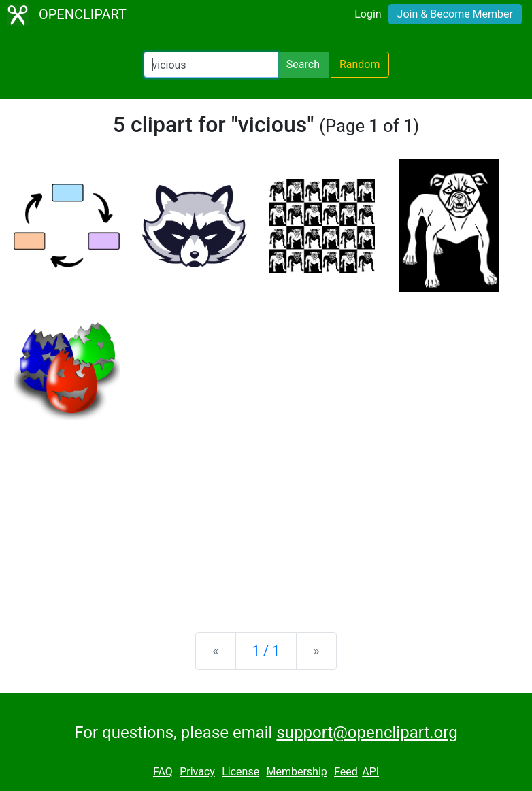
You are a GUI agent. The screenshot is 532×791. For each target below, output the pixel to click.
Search (303, 64)
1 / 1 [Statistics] (266, 651)
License (240, 772)
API (370, 772)
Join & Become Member (455, 14)
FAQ (163, 772)
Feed (346, 772)
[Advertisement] (266, 515)
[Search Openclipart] (211, 65)
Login (368, 14)
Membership (296, 772)
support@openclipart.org (367, 733)
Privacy (197, 772)
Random (360, 64)
